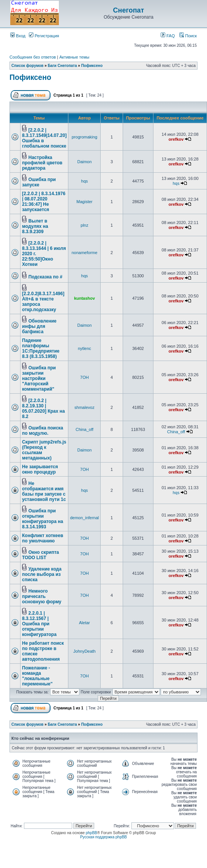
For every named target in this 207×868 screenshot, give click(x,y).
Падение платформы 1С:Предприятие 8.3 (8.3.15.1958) (41, 348)
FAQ (168, 36)
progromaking (85, 137)
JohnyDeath (85, 651)
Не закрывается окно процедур (40, 469)
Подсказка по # (45, 277)
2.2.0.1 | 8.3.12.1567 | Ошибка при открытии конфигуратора (39, 624)
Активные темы (74, 57)
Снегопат (129, 10)
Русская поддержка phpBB (103, 837)
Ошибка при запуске (39, 182)
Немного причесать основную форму (42, 596)
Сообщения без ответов (33, 57)
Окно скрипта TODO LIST (40, 555)
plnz (84, 225)
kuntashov (85, 298)
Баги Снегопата (62, 66)
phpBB (92, 833)
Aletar (85, 623)
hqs (85, 181)
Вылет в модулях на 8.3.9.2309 (35, 226)
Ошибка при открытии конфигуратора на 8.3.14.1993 (43, 519)
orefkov (176, 139)
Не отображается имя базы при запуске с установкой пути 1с (44, 491)
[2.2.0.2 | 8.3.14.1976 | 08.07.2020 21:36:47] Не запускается (44, 202)
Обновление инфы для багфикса (39, 326)
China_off (85, 429)
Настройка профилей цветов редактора (42, 163)
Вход (18, 36)
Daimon (84, 162)
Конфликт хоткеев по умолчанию (43, 538)
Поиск (188, 36)
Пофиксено (92, 66)
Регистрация (44, 36)
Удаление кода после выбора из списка (42, 574)
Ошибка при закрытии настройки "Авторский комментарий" (39, 378)
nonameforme (84, 253)
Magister (84, 202)
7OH (85, 377)
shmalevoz (85, 407)
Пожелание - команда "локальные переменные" (37, 676)
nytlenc (85, 348)
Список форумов (28, 66)
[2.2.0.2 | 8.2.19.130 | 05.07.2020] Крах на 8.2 (43, 409)
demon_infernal (84, 518)
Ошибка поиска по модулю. (43, 431)
